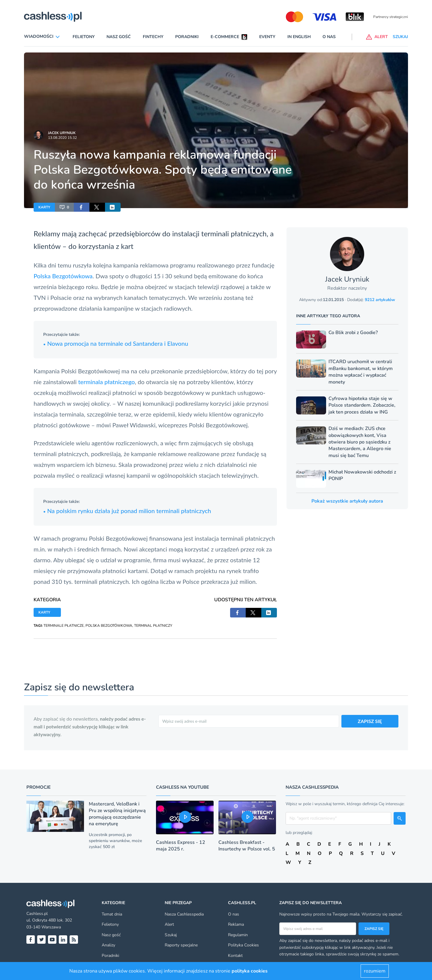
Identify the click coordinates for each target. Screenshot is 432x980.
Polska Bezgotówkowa (63, 276)
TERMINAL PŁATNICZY (153, 626)
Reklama (236, 924)
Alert (169, 924)
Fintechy (153, 37)
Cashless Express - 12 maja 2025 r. (181, 846)
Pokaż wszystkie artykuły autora (347, 501)
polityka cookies (250, 971)
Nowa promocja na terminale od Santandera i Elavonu (116, 343)
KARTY (44, 207)
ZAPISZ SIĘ (370, 721)
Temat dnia (112, 914)
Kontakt (235, 956)
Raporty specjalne (181, 945)
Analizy (108, 945)
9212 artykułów (380, 300)
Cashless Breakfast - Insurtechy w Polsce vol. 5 (247, 846)
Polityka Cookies (243, 945)
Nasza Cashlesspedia (184, 914)
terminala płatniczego (106, 382)
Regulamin (238, 935)
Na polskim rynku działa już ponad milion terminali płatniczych (127, 511)
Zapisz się (374, 929)
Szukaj (171, 935)
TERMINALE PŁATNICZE (64, 626)
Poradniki (187, 37)
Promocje (39, 787)
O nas (329, 37)
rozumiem (375, 971)
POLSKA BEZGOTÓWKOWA (109, 626)
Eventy (267, 37)
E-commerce (225, 37)
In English (299, 37)
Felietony (84, 37)
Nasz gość (119, 37)
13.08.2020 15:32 (62, 138)
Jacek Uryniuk (62, 133)
